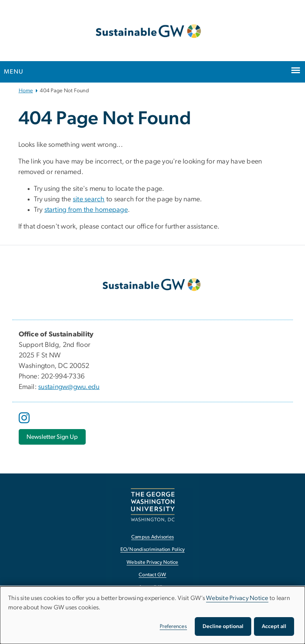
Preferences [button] (173, 626)
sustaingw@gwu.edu (69, 387)
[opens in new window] (25, 424)
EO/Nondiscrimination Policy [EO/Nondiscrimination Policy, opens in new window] (153, 550)
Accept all (274, 626)
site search (89, 199)
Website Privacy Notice (237, 598)
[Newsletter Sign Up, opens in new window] (52, 437)
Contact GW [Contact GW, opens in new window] (152, 575)
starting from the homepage (86, 210)
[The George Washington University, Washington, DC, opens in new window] (153, 505)
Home (26, 91)
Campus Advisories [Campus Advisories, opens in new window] (152, 537)
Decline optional (223, 626)
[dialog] (152, 615)
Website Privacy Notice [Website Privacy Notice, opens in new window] (152, 562)
